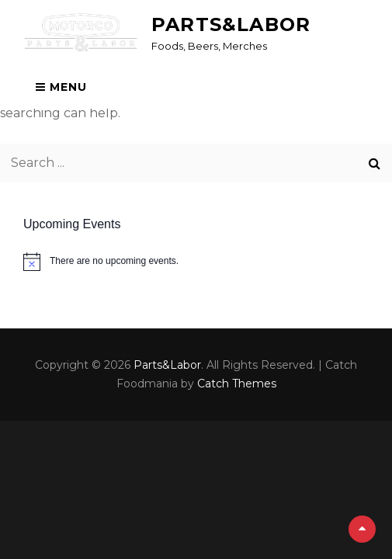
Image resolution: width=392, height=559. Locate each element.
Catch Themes (237, 384)
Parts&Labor (231, 24)
